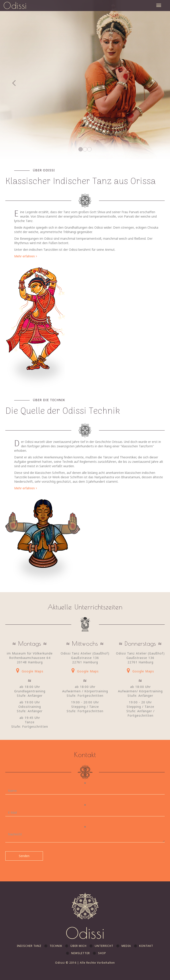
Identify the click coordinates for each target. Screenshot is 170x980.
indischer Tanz (29, 946)
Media (126, 946)
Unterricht (104, 946)
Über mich (78, 946)
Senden (24, 856)
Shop (102, 953)
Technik (56, 946)
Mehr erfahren (24, 256)
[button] (13, 80)
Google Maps (33, 671)
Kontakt (146, 946)
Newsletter (81, 953)
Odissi (15, 6)
